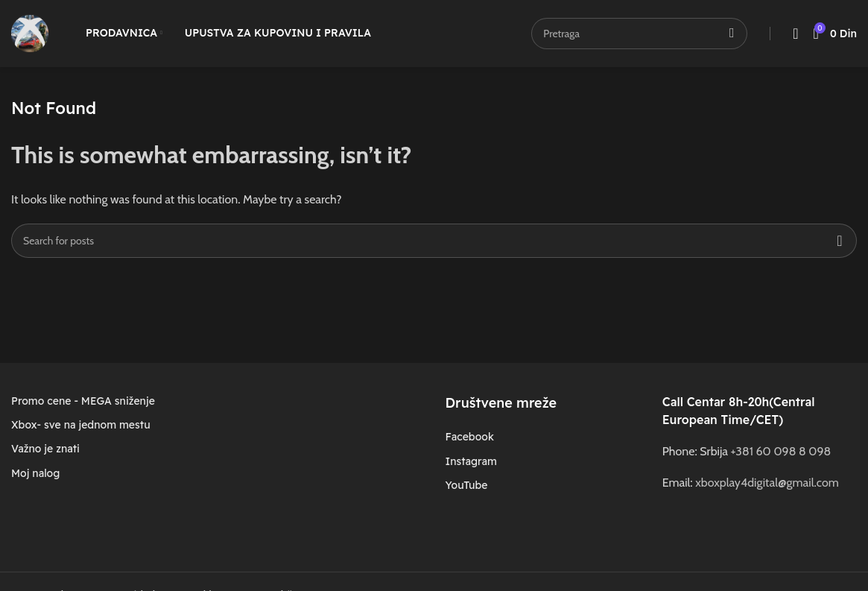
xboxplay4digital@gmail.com (767, 483)
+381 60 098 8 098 (781, 451)
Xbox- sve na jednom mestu (81, 425)
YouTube (466, 485)
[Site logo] (30, 32)
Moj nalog (35, 473)
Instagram (471, 461)
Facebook (469, 437)
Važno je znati (45, 449)
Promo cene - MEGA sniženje (83, 401)
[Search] (434, 241)
